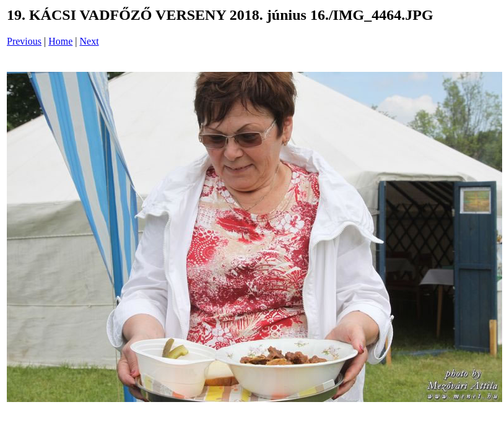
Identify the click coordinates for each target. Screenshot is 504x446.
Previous (24, 41)
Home (60, 41)
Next (89, 41)
